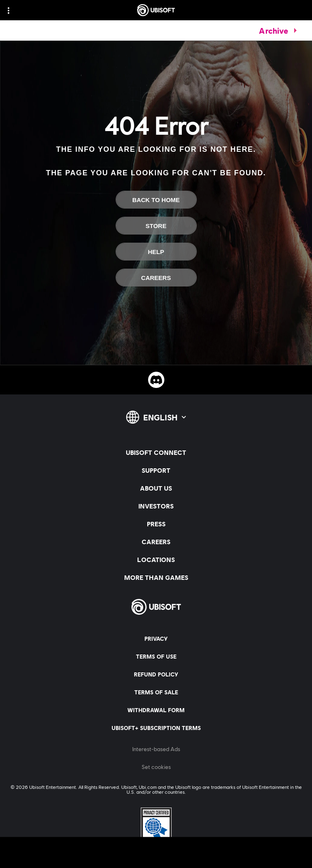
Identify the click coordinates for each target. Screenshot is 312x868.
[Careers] (156, 278)
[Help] (156, 252)
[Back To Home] (156, 200)
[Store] (156, 226)
